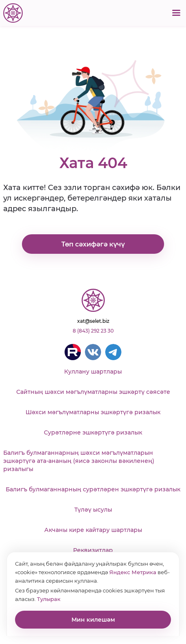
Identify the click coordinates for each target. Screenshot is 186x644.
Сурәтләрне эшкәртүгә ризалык (93, 432)
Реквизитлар (93, 550)
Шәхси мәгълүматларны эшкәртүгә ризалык (93, 412)
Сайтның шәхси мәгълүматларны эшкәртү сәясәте (93, 392)
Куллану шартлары (93, 372)
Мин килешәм (93, 620)
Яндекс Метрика (133, 572)
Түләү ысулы (93, 510)
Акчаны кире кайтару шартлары (93, 530)
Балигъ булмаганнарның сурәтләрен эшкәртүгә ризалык (93, 489)
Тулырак (49, 599)
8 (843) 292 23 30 (93, 331)
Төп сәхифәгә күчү (93, 244)
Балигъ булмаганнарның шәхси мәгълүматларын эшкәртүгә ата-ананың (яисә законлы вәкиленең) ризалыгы (79, 461)
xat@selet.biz (93, 321)
